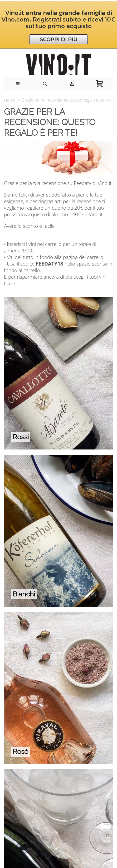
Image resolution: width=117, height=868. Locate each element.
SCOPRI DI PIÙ (59, 39)
